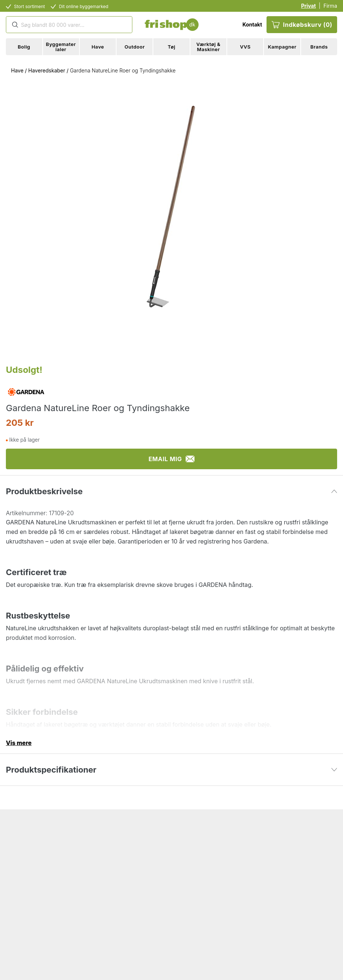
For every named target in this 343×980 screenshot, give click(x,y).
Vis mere (19, 743)
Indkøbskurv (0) (302, 25)
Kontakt (252, 24)
